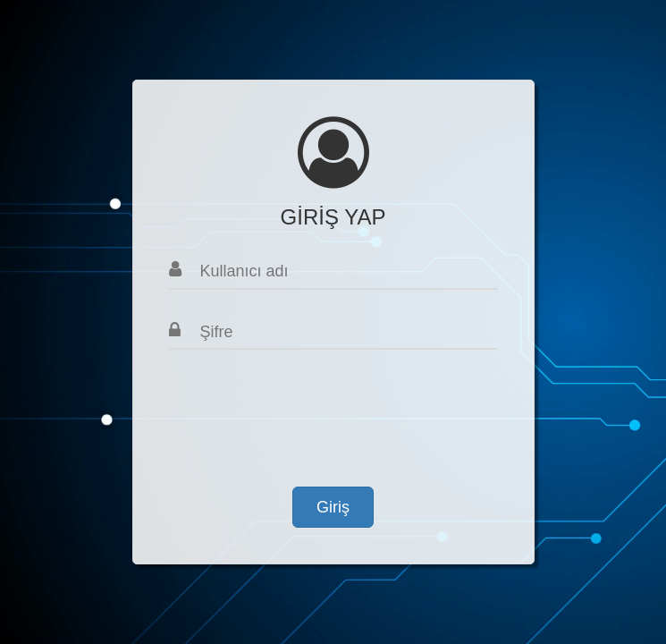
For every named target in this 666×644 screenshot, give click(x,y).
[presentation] (305, 411)
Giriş (333, 507)
